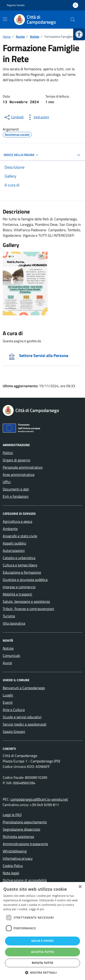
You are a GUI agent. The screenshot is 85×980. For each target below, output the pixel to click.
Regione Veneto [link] (16, 5)
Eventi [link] (8, 702)
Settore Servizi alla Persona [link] (44, 356)
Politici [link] (8, 453)
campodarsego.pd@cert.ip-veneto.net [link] (39, 799)
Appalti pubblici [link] (15, 543)
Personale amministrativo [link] (23, 467)
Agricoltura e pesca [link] (17, 521)
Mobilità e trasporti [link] (17, 594)
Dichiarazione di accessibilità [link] (25, 880)
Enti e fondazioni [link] (16, 496)
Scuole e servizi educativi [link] (22, 717)
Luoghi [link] (8, 695)
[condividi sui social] (14, 117)
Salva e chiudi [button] (42, 941)
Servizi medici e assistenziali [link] (25, 724)
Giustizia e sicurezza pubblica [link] (25, 580)
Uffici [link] (7, 482)
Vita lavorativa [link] (14, 623)
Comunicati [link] (11, 656)
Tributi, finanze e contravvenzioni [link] (28, 609)
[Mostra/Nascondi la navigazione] (5, 19)
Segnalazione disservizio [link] (21, 829)
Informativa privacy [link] (18, 858)
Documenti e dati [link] (16, 489)
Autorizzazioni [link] (14, 550)
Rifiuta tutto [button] (42, 963)
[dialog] (42, 931)
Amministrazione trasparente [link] (25, 844)
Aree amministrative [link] (19, 475)
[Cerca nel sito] (73, 20)
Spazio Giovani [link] (14, 731)
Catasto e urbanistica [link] (19, 558)
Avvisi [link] (7, 663)
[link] (79, 34)
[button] (43, 972)
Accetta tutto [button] (42, 952)
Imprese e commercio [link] (19, 587)
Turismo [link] (9, 616)
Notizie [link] (8, 648)
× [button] (80, 887)
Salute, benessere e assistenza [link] (26, 601)
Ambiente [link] (10, 529)
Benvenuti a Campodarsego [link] (24, 688)
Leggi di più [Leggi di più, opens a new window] (37, 909)
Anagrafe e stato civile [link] (20, 536)
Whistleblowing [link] (15, 851)
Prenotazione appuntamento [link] (25, 822)
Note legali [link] (11, 873)
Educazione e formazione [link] (22, 572)
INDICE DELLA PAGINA (22, 155)
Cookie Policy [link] (13, 866)
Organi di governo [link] (16, 460)
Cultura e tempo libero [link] (20, 565)
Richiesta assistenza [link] (18, 837)
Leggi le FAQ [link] (12, 815)
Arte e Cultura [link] (14, 710)
